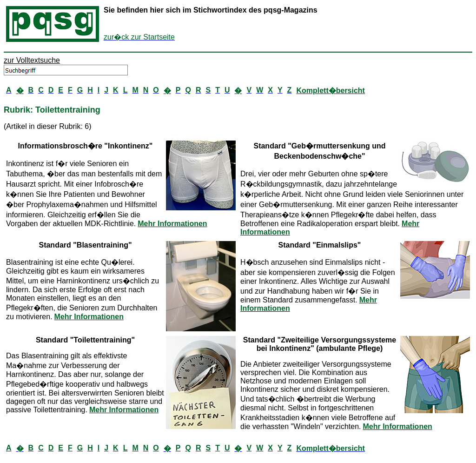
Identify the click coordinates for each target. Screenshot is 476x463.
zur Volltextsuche (32, 60)
